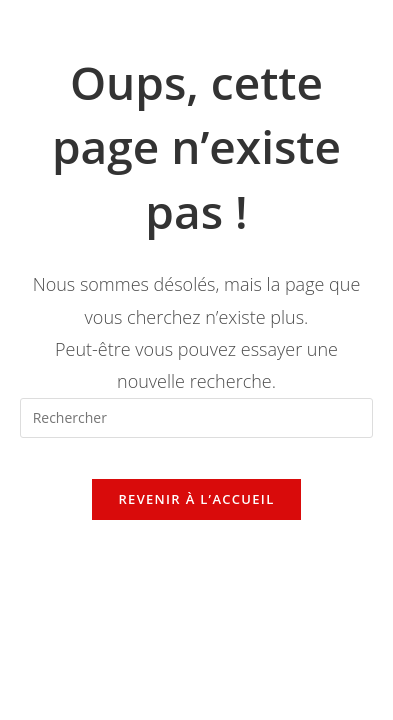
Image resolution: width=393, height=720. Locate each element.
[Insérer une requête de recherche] (197, 418)
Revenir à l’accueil (196, 499)
